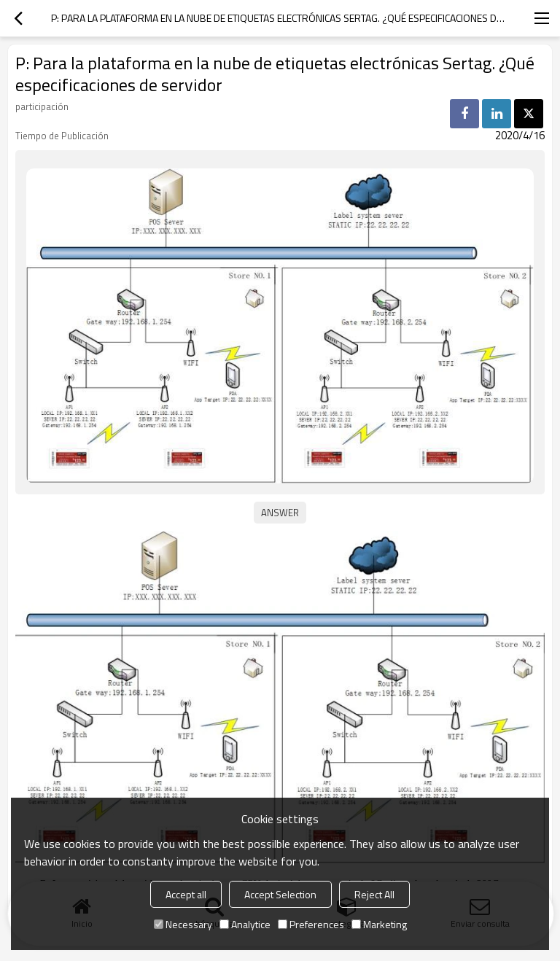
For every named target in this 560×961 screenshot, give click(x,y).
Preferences (311, 924)
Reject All (374, 894)
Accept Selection (280, 894)
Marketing (379, 924)
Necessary (183, 924)
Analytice (245, 924)
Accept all (186, 894)
